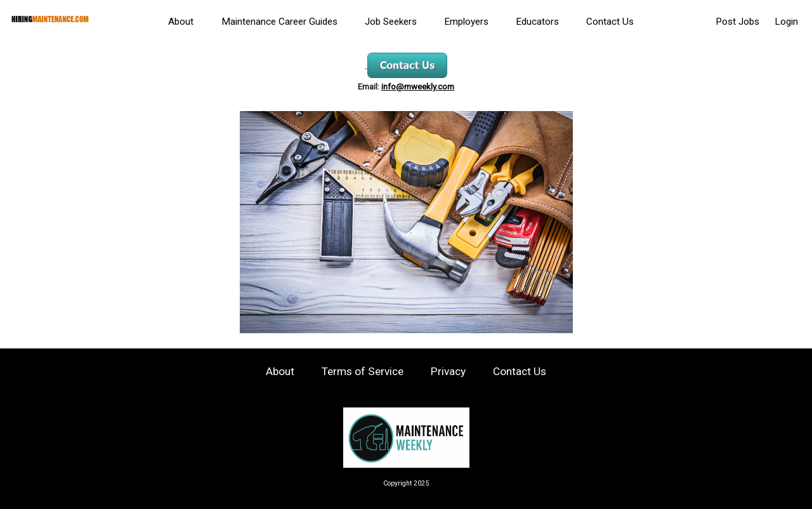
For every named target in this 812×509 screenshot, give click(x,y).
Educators (537, 22)
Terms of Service (363, 371)
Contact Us (610, 22)
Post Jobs (737, 22)
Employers (466, 22)
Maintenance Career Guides (279, 22)
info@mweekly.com (418, 87)
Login (786, 22)
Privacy (448, 371)
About (181, 22)
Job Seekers (391, 22)
